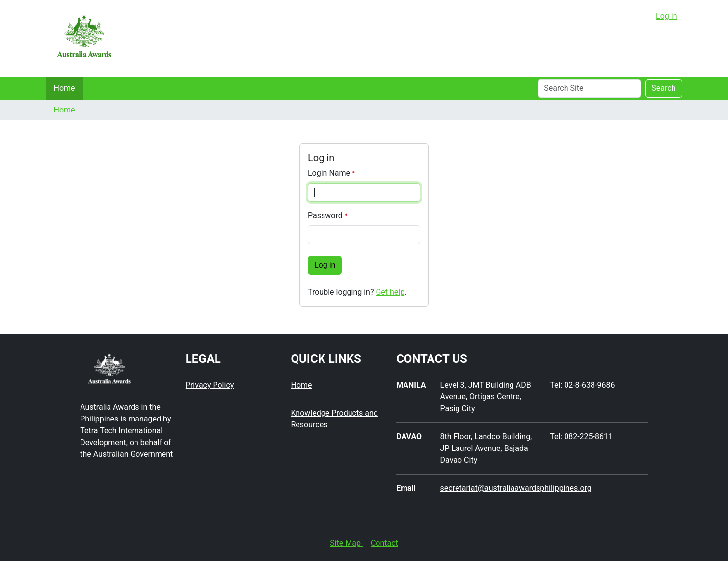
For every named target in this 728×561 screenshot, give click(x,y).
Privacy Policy (210, 385)
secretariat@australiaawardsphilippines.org (516, 488)
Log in (666, 16)
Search (663, 88)
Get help (390, 292)
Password (328, 215)
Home (65, 88)
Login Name (332, 173)
